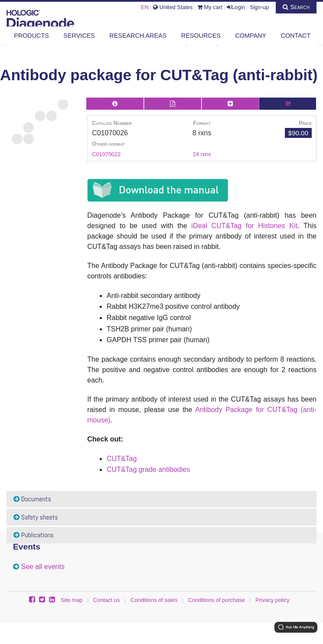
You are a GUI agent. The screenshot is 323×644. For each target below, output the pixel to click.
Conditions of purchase (217, 600)
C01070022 (106, 154)
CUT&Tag (122, 459)
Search (296, 7)
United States (173, 7)
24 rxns (202, 154)
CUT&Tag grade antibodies (148, 469)
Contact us (106, 600)
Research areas (138, 36)
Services (79, 36)
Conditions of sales (154, 600)
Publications (34, 535)
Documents (32, 499)
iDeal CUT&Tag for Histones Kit (244, 226)
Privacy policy (272, 600)
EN (145, 7)
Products (31, 36)
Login (236, 7)
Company (251, 36)
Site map (72, 600)
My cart (210, 7)
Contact (296, 36)
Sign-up (259, 7)
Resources (201, 36)
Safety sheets (36, 517)
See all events (43, 567)
